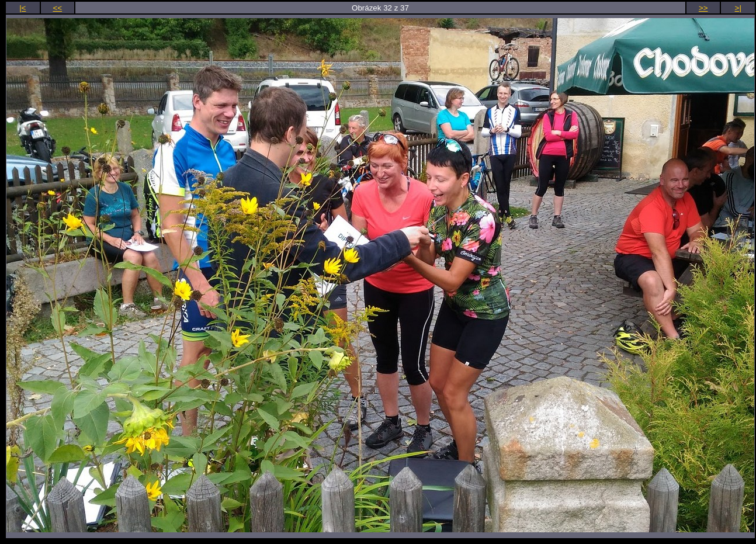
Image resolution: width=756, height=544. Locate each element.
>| (738, 8)
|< (22, 8)
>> (703, 8)
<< (58, 8)
